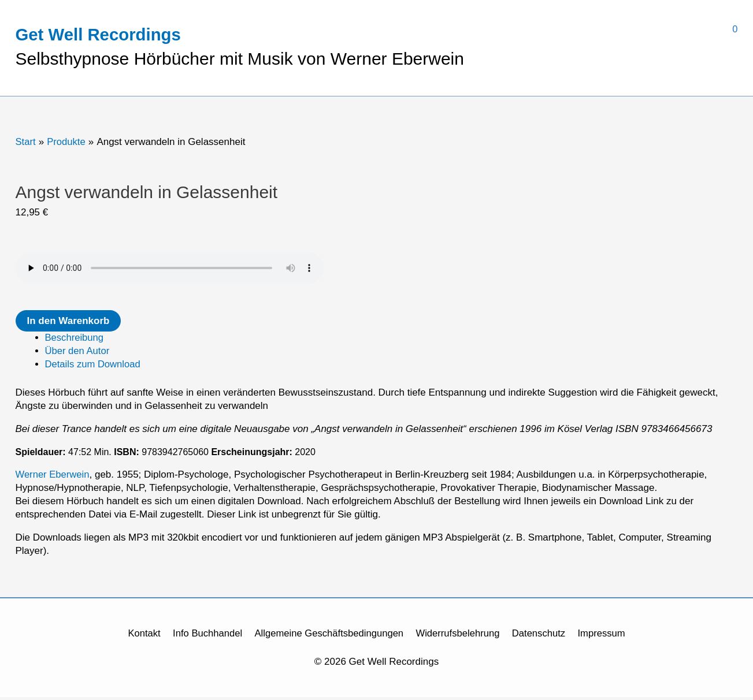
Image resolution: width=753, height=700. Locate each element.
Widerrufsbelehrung (459, 637)
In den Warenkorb (68, 324)
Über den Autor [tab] (78, 354)
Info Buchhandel (204, 637)
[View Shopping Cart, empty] (601, 29)
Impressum (606, 637)
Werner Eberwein (53, 478)
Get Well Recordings (100, 36)
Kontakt (139, 637)
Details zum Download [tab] (94, 368)
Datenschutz (542, 637)
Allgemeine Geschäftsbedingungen (328, 637)
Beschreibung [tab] (75, 341)
